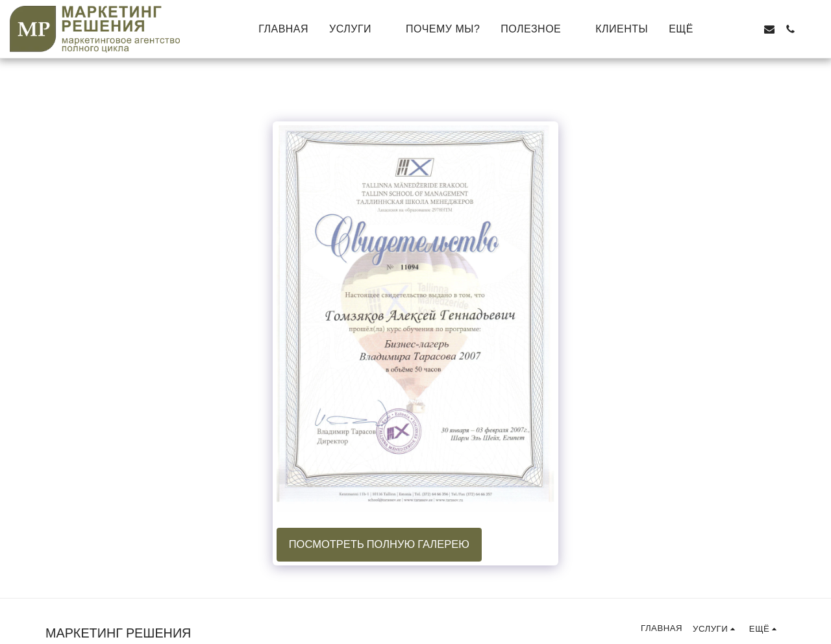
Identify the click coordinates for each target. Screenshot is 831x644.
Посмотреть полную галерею (379, 545)
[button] (357, 29)
